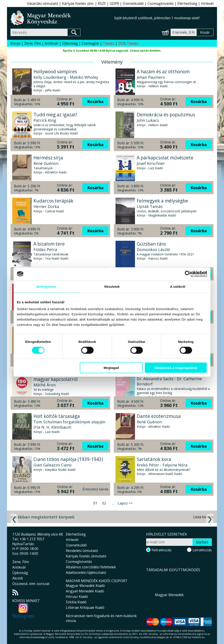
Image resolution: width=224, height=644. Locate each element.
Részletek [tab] (112, 286)
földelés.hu (198, 637)
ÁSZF (102, 3)
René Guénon (46, 163)
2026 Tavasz (128, 43)
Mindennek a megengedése (176, 368)
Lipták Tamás (150, 206)
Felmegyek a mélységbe (162, 201)
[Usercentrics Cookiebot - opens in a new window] (188, 274)
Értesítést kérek (95, 489)
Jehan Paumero (151, 77)
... (113, 503)
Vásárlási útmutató (43, 3)
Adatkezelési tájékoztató (86, 572)
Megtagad (111, 368)
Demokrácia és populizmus (166, 115)
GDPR (114, 3)
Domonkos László (153, 250)
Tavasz (109, 43)
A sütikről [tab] (178, 286)
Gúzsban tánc (152, 244)
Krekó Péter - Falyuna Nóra (162, 465)
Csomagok (90, 43)
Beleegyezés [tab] (46, 286)
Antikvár (52, 43)
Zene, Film (33, 43)
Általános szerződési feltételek (91, 567)
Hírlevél (207, 3)
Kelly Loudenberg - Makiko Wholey (66, 77)
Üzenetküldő (133, 3)
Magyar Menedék (169, 595)
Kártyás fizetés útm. (78, 3)
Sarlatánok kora (154, 459)
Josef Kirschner (151, 163)
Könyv (16, 43)
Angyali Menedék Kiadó (85, 591)
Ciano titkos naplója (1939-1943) (68, 459)
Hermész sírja (48, 158)
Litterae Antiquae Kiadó (85, 607)
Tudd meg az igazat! (55, 115)
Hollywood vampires (55, 72)
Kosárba (95, 101)
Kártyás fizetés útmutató (86, 556)
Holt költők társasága (57, 416)
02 (104, 503)
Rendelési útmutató (82, 551)
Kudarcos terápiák (53, 201)
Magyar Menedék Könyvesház (62, 18)
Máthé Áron (45, 385)
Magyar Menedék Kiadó (85, 586)
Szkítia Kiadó (76, 602)
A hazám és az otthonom (163, 72)
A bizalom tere (49, 244)
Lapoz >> (125, 503)
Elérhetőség (187, 3)
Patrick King (45, 120)
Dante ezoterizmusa (159, 416)
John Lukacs (148, 120)
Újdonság (70, 43)
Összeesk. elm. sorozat (31, 584)
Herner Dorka (46, 206)
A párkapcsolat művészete (165, 158)
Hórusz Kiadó (77, 597)
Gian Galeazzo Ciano (52, 465)
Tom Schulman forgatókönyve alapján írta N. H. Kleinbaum (69, 424)
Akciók (18, 578)
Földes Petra (45, 250)
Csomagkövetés (161, 3)
